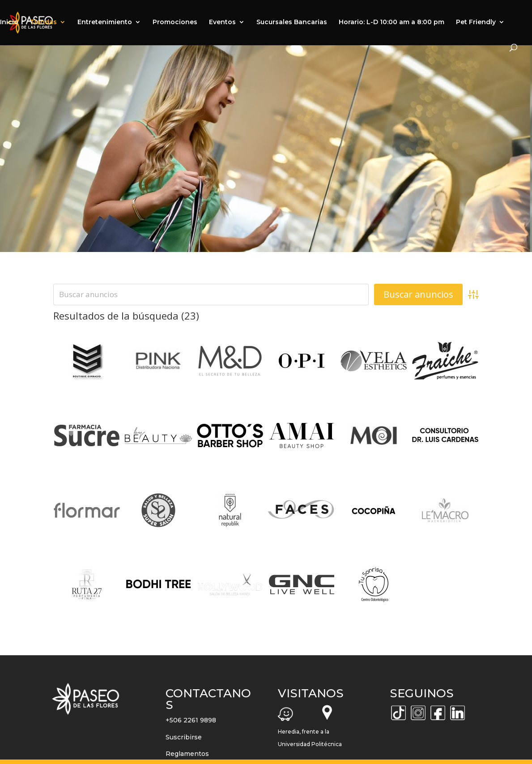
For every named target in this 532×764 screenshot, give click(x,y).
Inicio (9, 22)
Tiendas (43, 22)
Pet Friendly (476, 22)
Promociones (175, 22)
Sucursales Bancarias (292, 22)
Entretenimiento (105, 22)
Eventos (222, 22)
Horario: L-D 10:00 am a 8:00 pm (392, 22)
